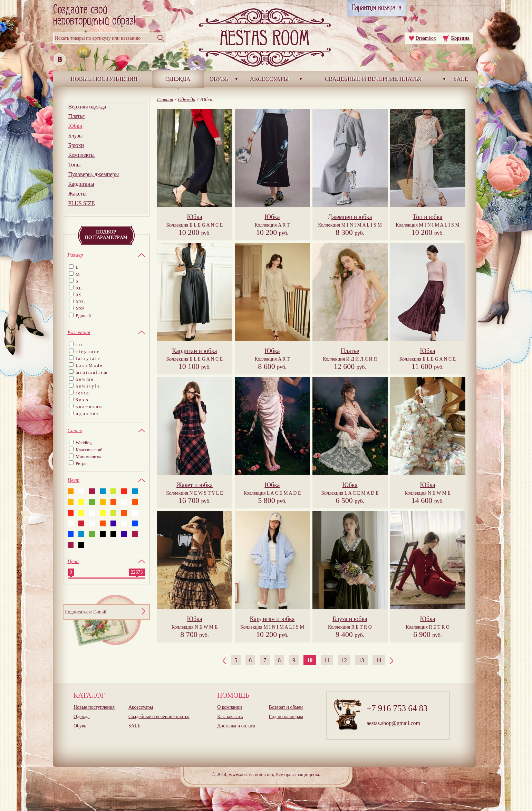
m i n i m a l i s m (91, 372)
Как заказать (230, 717)
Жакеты (78, 194)
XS (79, 295)
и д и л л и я (87, 414)
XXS (80, 309)
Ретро (81, 463)
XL (79, 288)
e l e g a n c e (87, 351)
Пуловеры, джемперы (94, 174)
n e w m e (84, 379)
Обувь (219, 79)
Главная (165, 100)
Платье (350, 351)
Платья (77, 116)
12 (344, 660)
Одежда (178, 79)
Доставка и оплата (236, 726)
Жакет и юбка (195, 485)
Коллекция (195, 225)
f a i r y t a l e (88, 358)
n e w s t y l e (88, 386)
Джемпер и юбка (350, 217)
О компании (229, 707)
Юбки (75, 126)
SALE (461, 79)
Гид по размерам (286, 717)
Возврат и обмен (286, 707)
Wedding (84, 443)
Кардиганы (81, 184)
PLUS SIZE (82, 203)
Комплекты (82, 155)
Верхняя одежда (87, 107)
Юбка (194, 217)
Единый (83, 316)
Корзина (460, 38)
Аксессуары (269, 79)
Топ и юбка (428, 217)
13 (361, 660)
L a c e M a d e (89, 365)
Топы (75, 165)
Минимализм (88, 456)
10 (310, 660)
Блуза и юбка (350, 619)
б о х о (82, 400)
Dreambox (426, 38)
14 (379, 660)
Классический (89, 450)
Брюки (76, 145)
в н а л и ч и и (89, 407)
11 (327, 660)
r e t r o (82, 393)
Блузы (76, 136)
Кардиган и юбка (194, 351)
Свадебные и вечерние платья (373, 79)
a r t (79, 345)
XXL (80, 302)
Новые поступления (104, 79)
